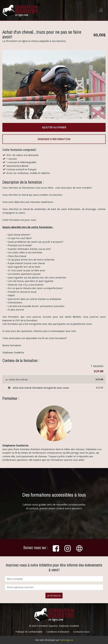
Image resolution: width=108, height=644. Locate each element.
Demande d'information (54, 139)
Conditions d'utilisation (58, 632)
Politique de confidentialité (29, 632)
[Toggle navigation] (101, 10)
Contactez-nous (81, 632)
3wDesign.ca (66, 640)
